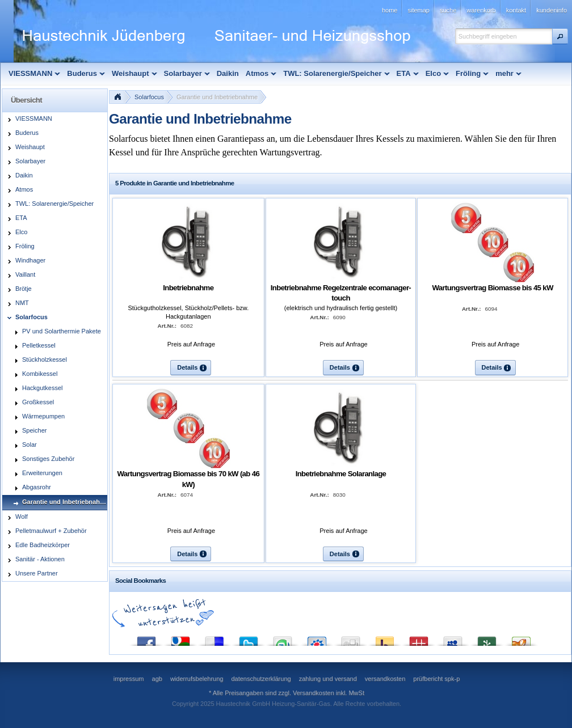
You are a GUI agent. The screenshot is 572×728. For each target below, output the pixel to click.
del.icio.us (214, 639)
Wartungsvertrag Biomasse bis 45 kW (492, 288)
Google (180, 639)
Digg (351, 639)
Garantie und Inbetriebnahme (217, 97)
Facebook (146, 639)
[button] (560, 36)
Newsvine (487, 639)
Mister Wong (419, 639)
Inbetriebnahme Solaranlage (341, 474)
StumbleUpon (283, 639)
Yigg (521, 639)
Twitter (249, 639)
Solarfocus (149, 97)
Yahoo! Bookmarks (385, 639)
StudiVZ (317, 639)
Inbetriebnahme (188, 288)
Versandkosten (314, 693)
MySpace (453, 639)
